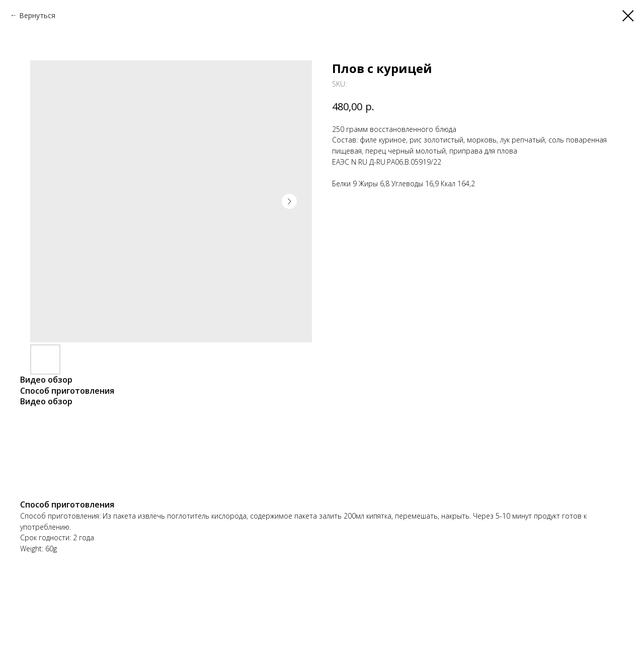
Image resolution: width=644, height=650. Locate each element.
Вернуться (37, 15)
